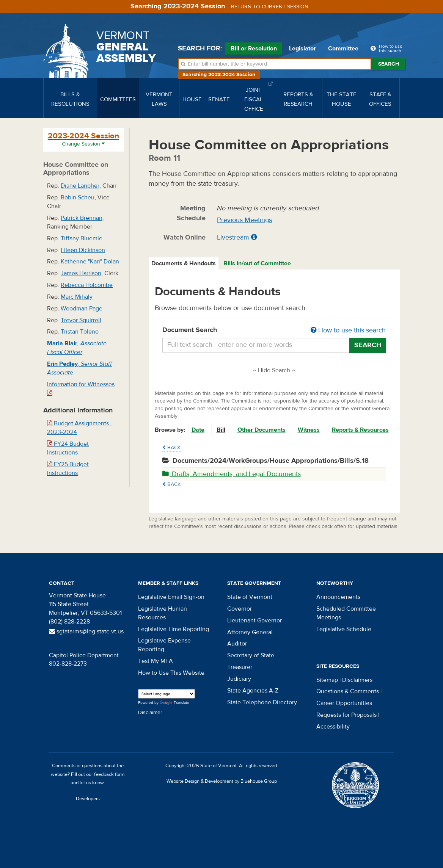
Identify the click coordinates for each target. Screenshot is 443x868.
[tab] (184, 264)
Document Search (274, 331)
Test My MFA (156, 661)
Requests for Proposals (346, 715)
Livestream (233, 237)
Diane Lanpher (80, 186)
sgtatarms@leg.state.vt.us (86, 631)
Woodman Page (82, 309)
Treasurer (240, 667)
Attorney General (250, 632)
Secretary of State (251, 655)
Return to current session (270, 7)
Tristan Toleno (80, 332)
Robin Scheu (78, 197)
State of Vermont (250, 597)
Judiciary (239, 679)
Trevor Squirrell (81, 320)
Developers (88, 799)
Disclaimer (150, 713)
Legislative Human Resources (163, 613)
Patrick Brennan (82, 218)
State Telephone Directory (262, 702)
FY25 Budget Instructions (68, 469)
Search (389, 64)
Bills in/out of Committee (257, 263)
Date (198, 430)
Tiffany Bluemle (82, 238)
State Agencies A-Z (253, 691)
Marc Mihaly (77, 297)
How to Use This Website (171, 673)
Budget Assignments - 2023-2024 (80, 428)
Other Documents (262, 430)
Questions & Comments (348, 691)
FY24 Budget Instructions (68, 448)
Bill (221, 430)
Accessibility (333, 727)
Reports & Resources (360, 430)
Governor (240, 609)
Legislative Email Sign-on (171, 597)
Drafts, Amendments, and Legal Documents (232, 474)
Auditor (237, 644)
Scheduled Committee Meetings (346, 613)
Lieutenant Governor (254, 620)
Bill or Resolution (254, 50)
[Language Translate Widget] (167, 694)
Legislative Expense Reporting (164, 645)
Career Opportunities (344, 703)
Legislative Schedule (344, 629)
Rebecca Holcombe (87, 285)
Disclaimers (357, 680)
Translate (174, 703)
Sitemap (327, 680)
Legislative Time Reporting (174, 629)
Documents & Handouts (184, 263)
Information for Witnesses (81, 388)
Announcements (338, 597)
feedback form (109, 774)
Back (171, 448)
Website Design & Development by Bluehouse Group (222, 781)
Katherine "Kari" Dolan (90, 262)
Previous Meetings (244, 220)
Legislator (302, 49)
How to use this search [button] (348, 330)
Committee (343, 49)
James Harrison (81, 273)
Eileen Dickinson (83, 250)
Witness (309, 430)
